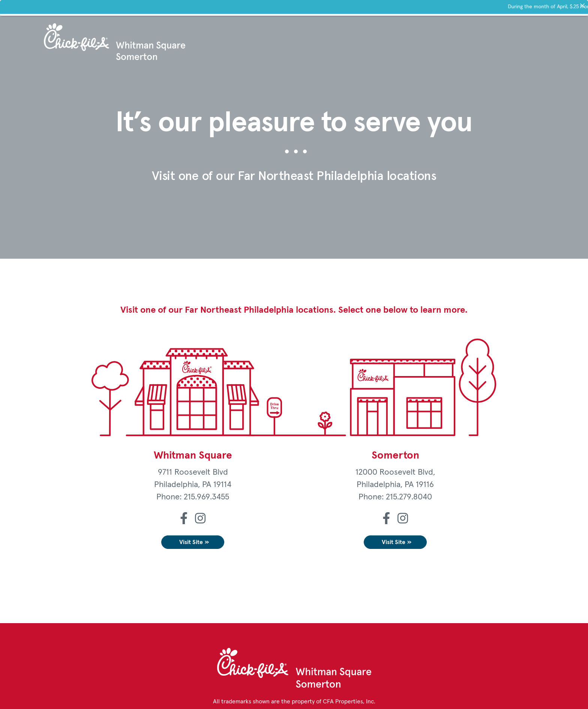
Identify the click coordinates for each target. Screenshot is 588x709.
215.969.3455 (206, 497)
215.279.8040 (409, 497)
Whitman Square (193, 456)
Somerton (395, 456)
